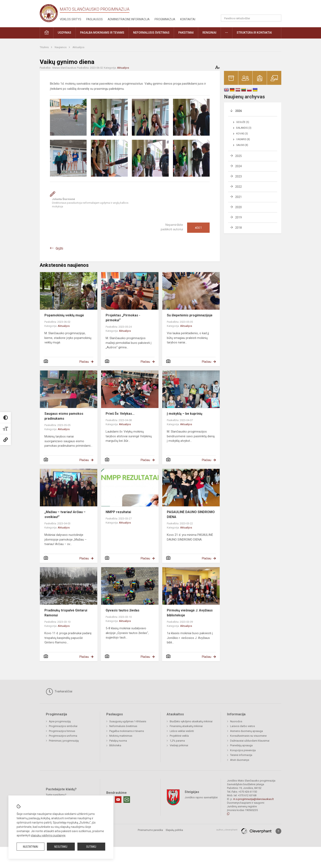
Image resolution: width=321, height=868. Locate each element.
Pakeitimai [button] (186, 33)
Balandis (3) (244, 128)
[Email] (127, 800)
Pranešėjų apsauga (241, 745)
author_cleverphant (227, 830)
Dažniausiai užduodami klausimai (250, 741)
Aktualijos (78, 47)
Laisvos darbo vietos (242, 726)
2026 (238, 111)
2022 (238, 187)
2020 (238, 207)
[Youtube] (118, 800)
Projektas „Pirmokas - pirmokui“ (123, 318)
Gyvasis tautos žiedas (123, 610)
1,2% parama (177, 741)
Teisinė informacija (241, 755)
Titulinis (45, 47)
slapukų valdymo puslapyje (48, 835)
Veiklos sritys (71, 19)
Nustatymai (31, 847)
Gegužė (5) (243, 122)
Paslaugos (94, 19)
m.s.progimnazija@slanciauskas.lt (253, 799)
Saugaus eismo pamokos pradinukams (64, 416)
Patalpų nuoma (118, 741)
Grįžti (59, 248)
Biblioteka (115, 745)
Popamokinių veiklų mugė (64, 315)
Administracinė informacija (129, 19)
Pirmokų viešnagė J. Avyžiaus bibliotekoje (190, 613)
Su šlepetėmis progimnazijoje (190, 315)
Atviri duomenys (240, 760)
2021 (238, 197)
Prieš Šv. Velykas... (120, 414)
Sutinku (91, 847)
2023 (238, 176)
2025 (238, 156)
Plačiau (84, 362)
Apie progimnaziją (60, 721)
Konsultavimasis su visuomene (248, 736)
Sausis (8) (242, 145)
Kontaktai (188, 19)
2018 (238, 228)
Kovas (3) (242, 134)
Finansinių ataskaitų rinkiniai (186, 726)
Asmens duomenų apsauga (246, 731)
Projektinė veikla (179, 736)
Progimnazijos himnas (62, 731)
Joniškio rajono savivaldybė (201, 797)
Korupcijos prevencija (243, 750)
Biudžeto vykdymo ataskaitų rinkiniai (191, 721)
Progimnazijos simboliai (63, 726)
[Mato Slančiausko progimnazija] (50, 13)
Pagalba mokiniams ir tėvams (127, 731)
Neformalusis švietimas (123, 726)
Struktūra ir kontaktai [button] (254, 33)
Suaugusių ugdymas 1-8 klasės (128, 721)
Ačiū (198, 228)
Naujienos (61, 47)
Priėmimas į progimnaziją (64, 741)
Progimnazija (165, 19)
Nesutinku (61, 847)
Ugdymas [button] (64, 33)
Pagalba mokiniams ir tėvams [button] (102, 33)
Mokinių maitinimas (121, 736)
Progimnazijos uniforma (63, 736)
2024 (238, 166)
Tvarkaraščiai (59, 692)
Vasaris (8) (243, 139)
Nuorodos (236, 721)
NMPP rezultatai (118, 512)
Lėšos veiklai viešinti (182, 731)
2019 (238, 217)
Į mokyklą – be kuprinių (185, 414)
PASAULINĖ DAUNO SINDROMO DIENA (191, 514)
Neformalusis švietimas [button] (151, 33)
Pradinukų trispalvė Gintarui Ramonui (66, 613)
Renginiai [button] (209, 33)
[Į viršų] (278, 831)
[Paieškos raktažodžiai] (251, 18)
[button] (253, 9)
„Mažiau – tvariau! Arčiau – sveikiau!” (65, 514)
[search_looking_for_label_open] (277, 18)
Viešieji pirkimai (179, 745)
